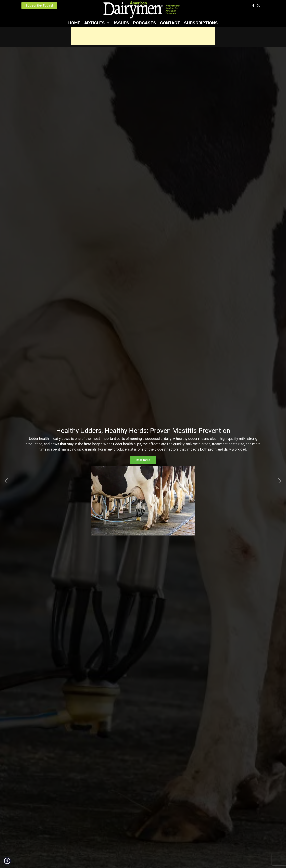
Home (74, 23)
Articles (97, 23)
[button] (6, 481)
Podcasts (145, 23)
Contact (170, 23)
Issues (122, 23)
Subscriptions (201, 23)
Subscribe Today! (39, 5)
